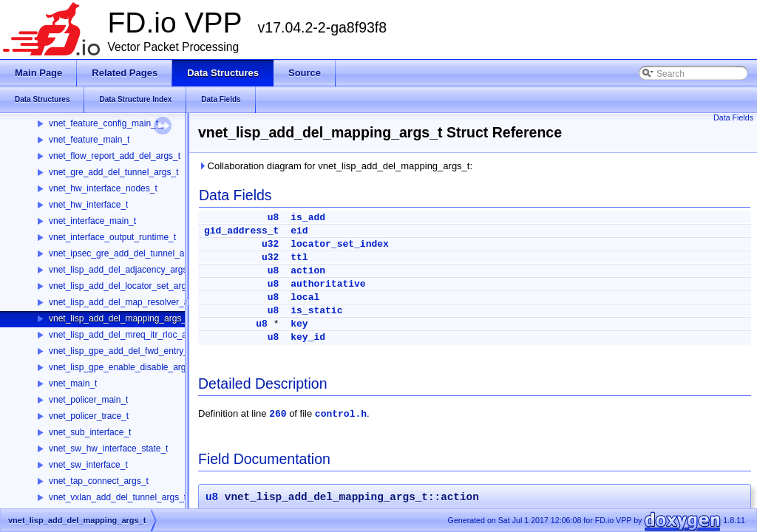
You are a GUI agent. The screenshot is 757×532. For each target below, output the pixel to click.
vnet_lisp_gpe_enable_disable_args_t (123, 367)
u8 (274, 218)
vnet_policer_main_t (88, 400)
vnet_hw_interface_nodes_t (103, 188)
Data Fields (733, 117)
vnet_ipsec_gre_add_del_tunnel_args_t (126, 253)
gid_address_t (241, 231)
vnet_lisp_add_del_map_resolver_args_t (129, 302)
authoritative (328, 284)
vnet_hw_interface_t (88, 205)
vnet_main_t (73, 383)
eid (299, 231)
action (308, 271)
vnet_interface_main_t (92, 221)
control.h (341, 414)
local (305, 297)
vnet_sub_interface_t (90, 432)
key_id (308, 337)
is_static (316, 311)
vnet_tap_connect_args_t (99, 481)
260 (278, 414)
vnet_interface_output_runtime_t (112, 237)
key (299, 324)
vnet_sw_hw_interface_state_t (108, 449)
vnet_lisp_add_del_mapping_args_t (119, 318)
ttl (299, 258)
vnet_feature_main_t (89, 140)
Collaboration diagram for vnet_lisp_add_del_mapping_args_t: (335, 166)
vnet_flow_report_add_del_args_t (115, 156)
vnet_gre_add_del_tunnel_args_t (113, 172)
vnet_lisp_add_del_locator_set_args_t (123, 286)
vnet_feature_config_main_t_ (106, 123)
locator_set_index (340, 244)
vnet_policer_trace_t (89, 416)
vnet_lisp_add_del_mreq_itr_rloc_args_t (128, 335)
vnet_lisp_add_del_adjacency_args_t (122, 270)
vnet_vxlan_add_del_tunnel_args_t (118, 497)
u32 (270, 244)
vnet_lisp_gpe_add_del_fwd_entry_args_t (131, 351)
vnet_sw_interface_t (88, 465)
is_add (308, 218)
